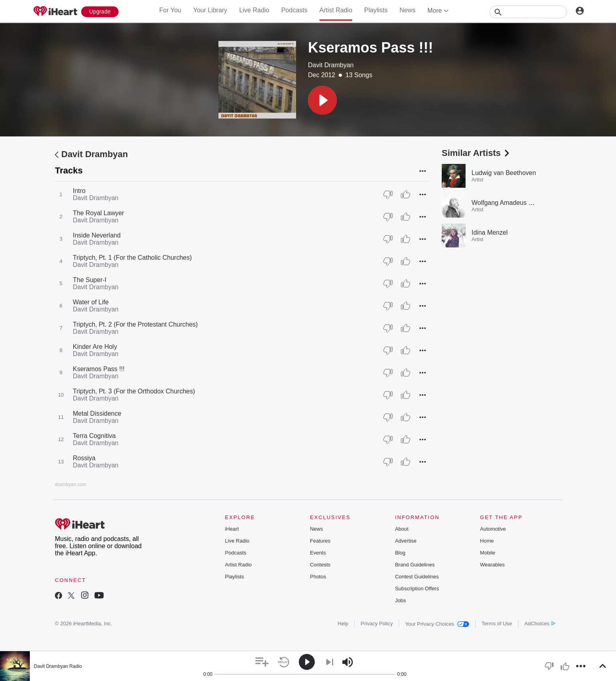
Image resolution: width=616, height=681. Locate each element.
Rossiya (84, 458)
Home (487, 541)
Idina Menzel (490, 233)
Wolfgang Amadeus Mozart (510, 203)
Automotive (493, 529)
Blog (400, 553)
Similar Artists (476, 153)
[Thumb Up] (405, 195)
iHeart (232, 529)
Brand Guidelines (415, 565)
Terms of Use (497, 624)
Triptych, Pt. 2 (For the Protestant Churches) (135, 324)
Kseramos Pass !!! (99, 369)
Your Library (210, 10)
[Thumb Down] (388, 195)
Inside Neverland (97, 235)
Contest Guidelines (417, 577)
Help (343, 624)
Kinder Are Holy (95, 347)
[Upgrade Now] (100, 12)
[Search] (528, 12)
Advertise (406, 541)
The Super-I (90, 280)
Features (320, 541)
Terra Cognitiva (94, 436)
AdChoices (540, 624)
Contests (320, 565)
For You (170, 10)
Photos (318, 577)
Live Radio (254, 10)
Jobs (401, 600)
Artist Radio (336, 10)
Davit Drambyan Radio (58, 666)
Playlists (376, 10)
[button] (322, 100)
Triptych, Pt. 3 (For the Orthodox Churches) (134, 391)
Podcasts (294, 10)
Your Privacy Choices (437, 624)
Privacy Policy (377, 624)
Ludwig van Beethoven (504, 173)
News (407, 10)
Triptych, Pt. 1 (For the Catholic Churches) (132, 258)
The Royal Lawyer (98, 213)
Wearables (492, 565)
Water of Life (91, 302)
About (402, 529)
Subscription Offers (417, 589)
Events (318, 553)
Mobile (487, 553)
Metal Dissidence (97, 413)
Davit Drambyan (331, 65)
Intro (79, 191)
